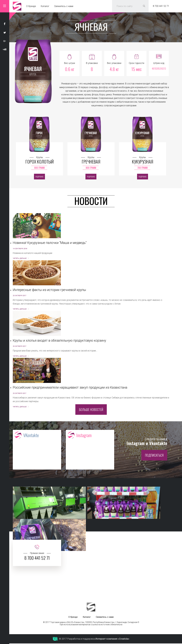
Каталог (45, 6)
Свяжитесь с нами (64, 6)
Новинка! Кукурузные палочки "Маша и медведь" (50, 243)
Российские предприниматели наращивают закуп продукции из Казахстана (70, 388)
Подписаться (154, 456)
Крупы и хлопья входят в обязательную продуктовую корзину (59, 341)
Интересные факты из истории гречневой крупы (49, 290)
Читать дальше (20, 258)
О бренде (31, 6)
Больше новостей (91, 410)
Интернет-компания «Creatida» (112, 639)
